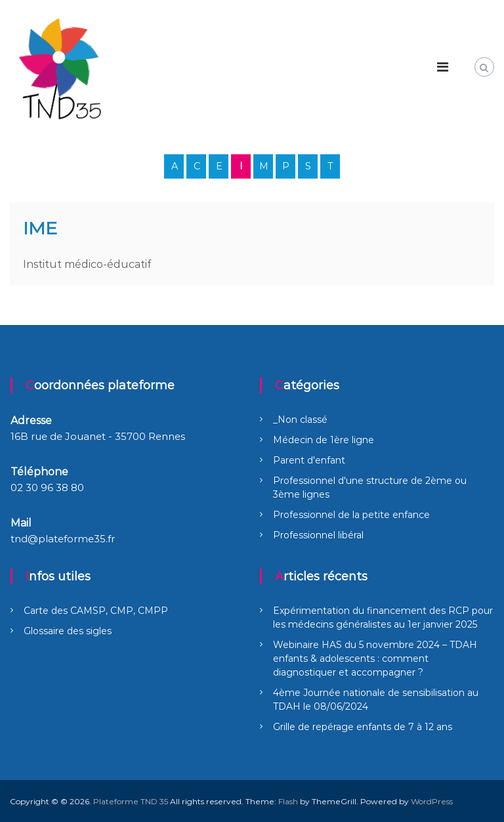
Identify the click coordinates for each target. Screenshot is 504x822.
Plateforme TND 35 (131, 801)
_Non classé (300, 420)
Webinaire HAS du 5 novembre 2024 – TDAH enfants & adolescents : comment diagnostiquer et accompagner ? (375, 659)
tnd (19, 539)
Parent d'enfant (309, 460)
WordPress (432, 801)
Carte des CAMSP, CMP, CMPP (96, 611)
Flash (288, 801)
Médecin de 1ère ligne (324, 440)
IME (40, 228)
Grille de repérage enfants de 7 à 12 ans (363, 727)
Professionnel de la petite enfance (351, 515)
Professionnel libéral (318, 535)
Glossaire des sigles (68, 631)
